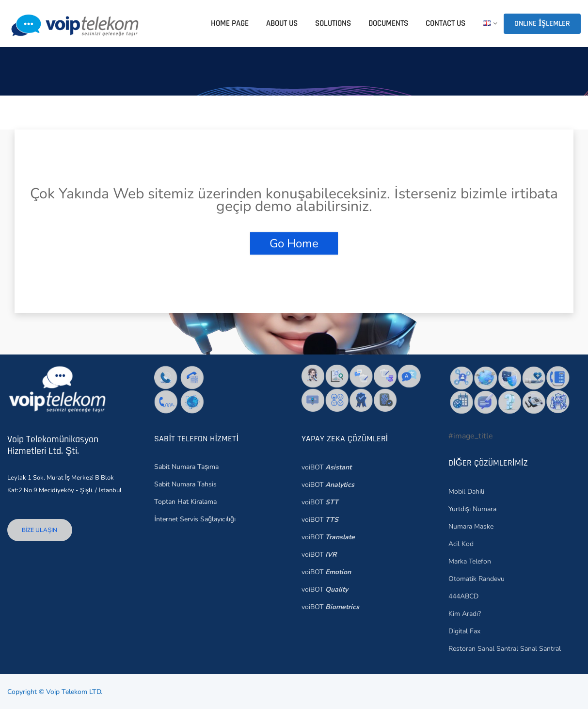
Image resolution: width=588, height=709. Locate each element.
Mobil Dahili (466, 491)
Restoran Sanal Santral (483, 649)
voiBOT (326, 467)
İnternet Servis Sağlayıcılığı (195, 519)
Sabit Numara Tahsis (185, 484)
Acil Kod (461, 544)
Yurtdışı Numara (472, 509)
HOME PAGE (230, 23)
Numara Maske (471, 526)
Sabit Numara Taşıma (186, 467)
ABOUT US (282, 23)
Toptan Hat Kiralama (185, 502)
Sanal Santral (540, 649)
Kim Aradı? (465, 614)
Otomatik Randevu (477, 579)
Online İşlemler (542, 24)
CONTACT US (445, 23)
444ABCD (463, 596)
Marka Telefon (470, 561)
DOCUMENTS (388, 23)
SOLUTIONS (333, 23)
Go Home (294, 243)
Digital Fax (464, 631)
